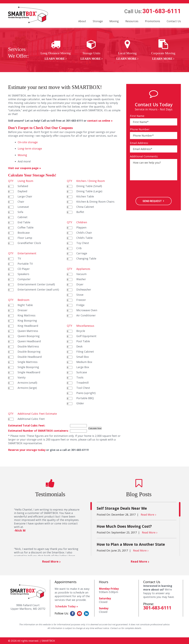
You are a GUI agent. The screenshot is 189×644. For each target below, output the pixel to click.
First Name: (137, 116)
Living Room (25, 181)
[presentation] (152, 189)
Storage (98, 21)
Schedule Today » (67, 606)
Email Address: (139, 143)
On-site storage (28, 142)
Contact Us (174, 21)
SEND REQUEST (152, 201)
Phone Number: (140, 129)
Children (82, 222)
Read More (50, 561)
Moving (114, 21)
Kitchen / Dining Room (91, 181)
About (82, 21)
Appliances (83, 269)
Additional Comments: (144, 156)
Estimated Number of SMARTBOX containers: (38, 431)
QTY (11, 181)
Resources (132, 21)
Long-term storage (30, 149)
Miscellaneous (85, 326)
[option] (56, 50)
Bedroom (23, 300)
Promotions (153, 21)
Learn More (55, 59)
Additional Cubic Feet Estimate (37, 414)
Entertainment (27, 253)
